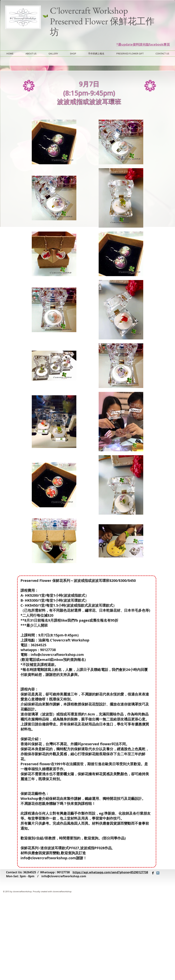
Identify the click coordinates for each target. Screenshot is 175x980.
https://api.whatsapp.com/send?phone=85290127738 (110, 872)
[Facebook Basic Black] (153, 873)
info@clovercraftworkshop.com (57, 655)
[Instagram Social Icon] (158, 873)
